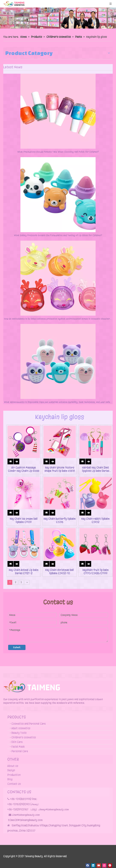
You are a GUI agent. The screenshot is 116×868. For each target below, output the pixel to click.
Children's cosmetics (24, 737)
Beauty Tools (19, 733)
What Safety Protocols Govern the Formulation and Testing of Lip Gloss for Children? (58, 235)
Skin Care (17, 742)
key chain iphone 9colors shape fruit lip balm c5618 (60, 469)
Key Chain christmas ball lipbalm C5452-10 (60, 572)
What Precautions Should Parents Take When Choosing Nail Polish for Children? (58, 152)
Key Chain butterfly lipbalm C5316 (60, 520)
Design (11, 770)
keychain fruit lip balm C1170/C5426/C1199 (96, 572)
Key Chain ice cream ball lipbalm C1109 (24, 520)
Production (14, 775)
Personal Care (20, 751)
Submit (17, 647)
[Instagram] (104, 865)
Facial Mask (18, 747)
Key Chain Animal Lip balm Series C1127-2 (24, 572)
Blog (10, 779)
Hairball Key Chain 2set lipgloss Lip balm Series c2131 (96, 469)
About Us (13, 766)
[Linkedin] (93, 865)
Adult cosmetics (21, 728)
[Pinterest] (110, 865)
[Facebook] (88, 865)
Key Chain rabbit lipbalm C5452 (95, 520)
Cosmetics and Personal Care (29, 724)
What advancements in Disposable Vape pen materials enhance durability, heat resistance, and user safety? (58, 402)
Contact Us (14, 784)
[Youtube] (99, 865)
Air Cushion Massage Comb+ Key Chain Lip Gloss (24, 469)
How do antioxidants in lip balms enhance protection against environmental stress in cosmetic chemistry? (58, 319)
